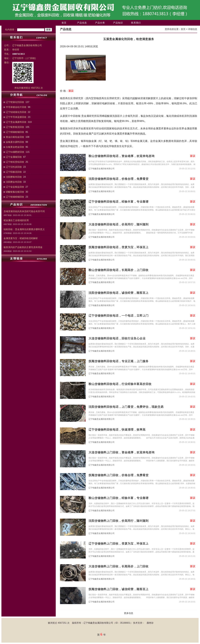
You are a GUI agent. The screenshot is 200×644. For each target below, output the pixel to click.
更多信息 (129, 613)
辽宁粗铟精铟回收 (15, 197)
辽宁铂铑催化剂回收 (16, 112)
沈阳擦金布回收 (14, 182)
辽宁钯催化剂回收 (15, 102)
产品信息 (82, 23)
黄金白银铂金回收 (15, 137)
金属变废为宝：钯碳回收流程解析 (21, 238)
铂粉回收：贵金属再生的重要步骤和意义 (24, 229)
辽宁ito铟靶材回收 (15, 152)
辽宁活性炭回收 (14, 167)
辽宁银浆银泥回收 (15, 127)
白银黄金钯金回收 (15, 147)
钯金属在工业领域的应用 (16, 220)
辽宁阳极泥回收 (14, 172)
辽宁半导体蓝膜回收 (16, 117)
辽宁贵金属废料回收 (16, 122)
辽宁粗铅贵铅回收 (15, 162)
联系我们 (136, 23)
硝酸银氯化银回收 (15, 192)
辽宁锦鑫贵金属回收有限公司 (102, 169)
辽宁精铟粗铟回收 (15, 132)
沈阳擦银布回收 (14, 177)
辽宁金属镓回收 (14, 157)
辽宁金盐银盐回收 (15, 187)
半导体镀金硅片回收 (16, 107)
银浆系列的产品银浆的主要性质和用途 (23, 247)
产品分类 (100, 23)
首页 (64, 23)
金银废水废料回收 (15, 142)
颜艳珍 (150, 623)
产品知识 (118, 23)
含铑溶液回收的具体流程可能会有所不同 (24, 211)
